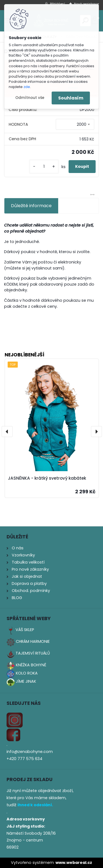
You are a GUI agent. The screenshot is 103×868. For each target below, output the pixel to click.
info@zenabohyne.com (30, 752)
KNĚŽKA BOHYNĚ (31, 665)
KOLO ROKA (27, 673)
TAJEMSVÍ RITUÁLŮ (33, 653)
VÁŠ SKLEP (25, 630)
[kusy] (44, 167)
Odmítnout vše (30, 98)
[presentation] (7, 432)
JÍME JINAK (26, 681)
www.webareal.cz (74, 863)
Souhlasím (71, 98)
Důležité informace (31, 206)
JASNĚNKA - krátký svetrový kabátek (47, 478)
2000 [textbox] (82, 124)
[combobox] (75, 124)
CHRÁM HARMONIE (33, 641)
